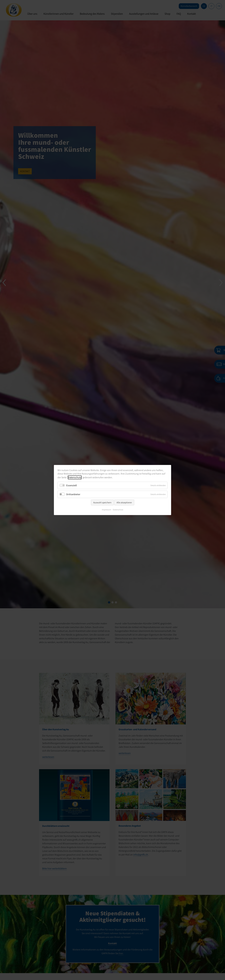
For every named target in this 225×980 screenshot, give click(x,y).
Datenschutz (75, 477)
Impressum (106, 510)
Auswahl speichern (102, 502)
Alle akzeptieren (124, 502)
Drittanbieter (73, 494)
